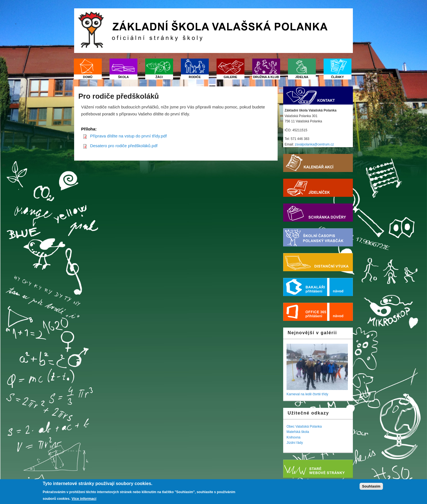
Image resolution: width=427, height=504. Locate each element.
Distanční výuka (318, 262)
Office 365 (306, 312)
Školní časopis (318, 237)
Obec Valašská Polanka (304, 427)
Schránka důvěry (318, 213)
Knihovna (293, 437)
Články (338, 77)
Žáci (159, 77)
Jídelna (302, 77)
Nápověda (341, 287)
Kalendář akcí (318, 163)
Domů (88, 77)
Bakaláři (306, 287)
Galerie (230, 77)
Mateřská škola (298, 432)
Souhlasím (371, 487)
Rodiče (195, 77)
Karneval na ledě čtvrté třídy (307, 394)
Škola (123, 77)
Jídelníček (318, 188)
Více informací (84, 499)
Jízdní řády (295, 443)
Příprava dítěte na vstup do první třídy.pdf (128, 136)
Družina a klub (266, 77)
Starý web (318, 469)
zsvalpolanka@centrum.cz (314, 144)
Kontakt (318, 95)
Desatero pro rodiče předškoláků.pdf (124, 146)
